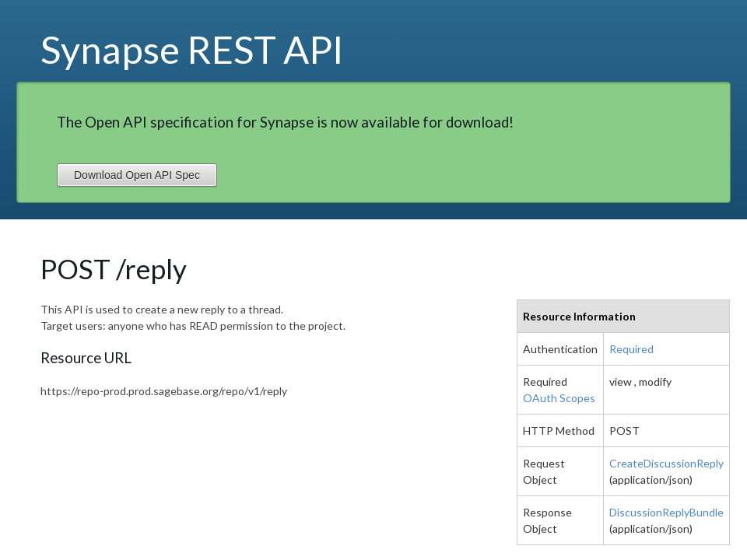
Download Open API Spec (137, 175)
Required (631, 349)
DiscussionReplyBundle (666, 512)
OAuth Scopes (559, 398)
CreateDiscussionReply (666, 463)
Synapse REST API (192, 49)
